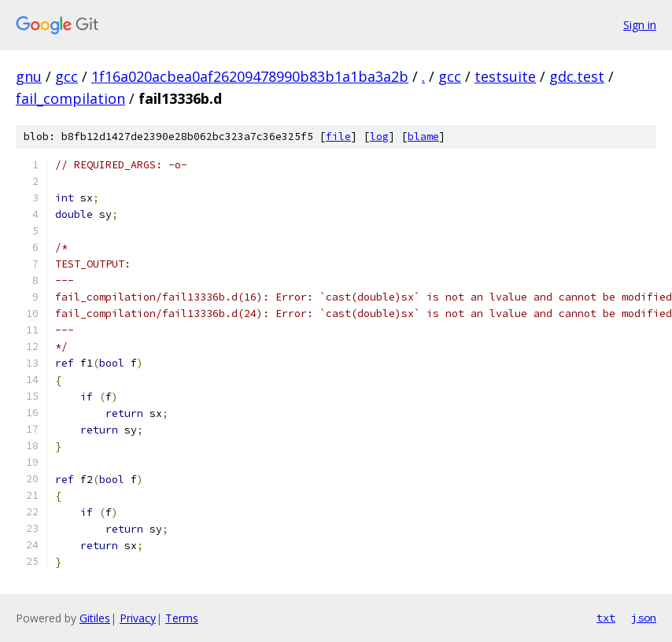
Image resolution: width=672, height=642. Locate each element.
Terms (182, 618)
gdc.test (577, 76)
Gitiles (95, 618)
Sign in (640, 25)
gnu (29, 76)
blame (423, 137)
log (379, 137)
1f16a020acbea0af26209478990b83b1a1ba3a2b (250, 76)
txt (606, 618)
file (338, 137)
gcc (66, 76)
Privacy (138, 618)
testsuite (505, 76)
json (644, 618)
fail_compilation (70, 98)
